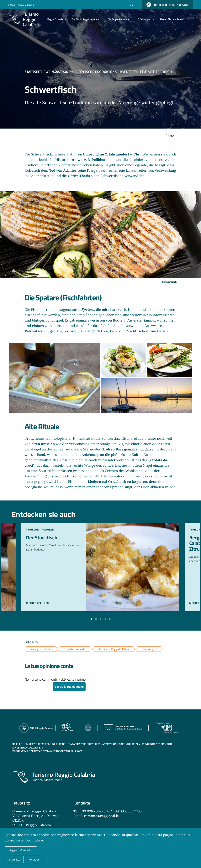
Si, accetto (14, 859)
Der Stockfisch (42, 538)
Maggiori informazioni (21, 850)
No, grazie (34, 859)
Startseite (34, 72)
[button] (91, 619)
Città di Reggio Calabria (21, 5)
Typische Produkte (96, 72)
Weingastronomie (61, 72)
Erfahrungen (149, 649)
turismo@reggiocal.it (101, 816)
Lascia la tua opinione (69, 687)
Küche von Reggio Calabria (114, 649)
